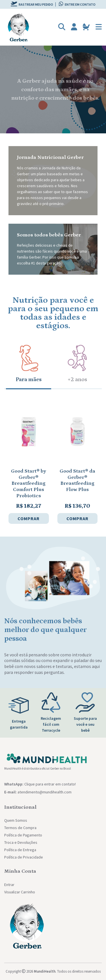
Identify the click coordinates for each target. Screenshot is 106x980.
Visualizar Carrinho (20, 892)
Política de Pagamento (23, 835)
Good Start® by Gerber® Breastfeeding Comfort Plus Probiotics (29, 483)
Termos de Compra (20, 828)
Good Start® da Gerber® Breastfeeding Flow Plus (77, 480)
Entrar (9, 885)
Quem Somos (16, 820)
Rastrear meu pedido (32, 4)
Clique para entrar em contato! (50, 784)
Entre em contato (77, 4)
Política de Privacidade (24, 857)
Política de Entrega (20, 850)
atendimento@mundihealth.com (45, 792)
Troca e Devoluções (21, 842)
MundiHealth (45, 971)
